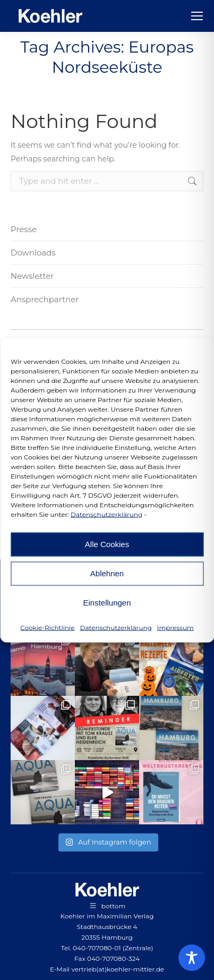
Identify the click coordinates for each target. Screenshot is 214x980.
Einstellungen (107, 603)
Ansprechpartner (45, 299)
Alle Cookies (107, 544)
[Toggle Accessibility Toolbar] (192, 958)
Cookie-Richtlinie (47, 627)
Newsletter (32, 276)
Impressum (176, 627)
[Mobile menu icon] (197, 16)
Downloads (33, 253)
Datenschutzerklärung (106, 514)
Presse (24, 229)
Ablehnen (107, 573)
